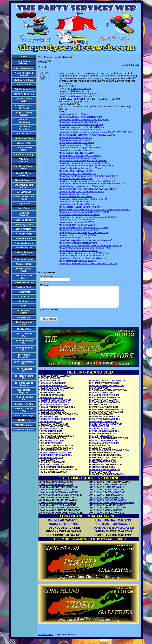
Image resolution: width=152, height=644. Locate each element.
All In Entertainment (24, 68)
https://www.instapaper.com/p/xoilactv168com (81, 127)
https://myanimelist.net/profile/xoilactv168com (81, 191)
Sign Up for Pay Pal (24, 404)
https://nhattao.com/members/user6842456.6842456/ (85, 248)
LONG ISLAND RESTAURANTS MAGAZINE (111, 507)
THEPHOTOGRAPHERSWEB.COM (105, 428)
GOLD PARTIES (24, 229)
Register (135, 65)
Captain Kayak (24, 143)
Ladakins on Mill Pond (24, 149)
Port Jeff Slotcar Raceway (24, 174)
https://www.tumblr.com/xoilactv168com (78, 122)
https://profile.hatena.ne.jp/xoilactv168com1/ (81, 148)
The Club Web (24, 329)
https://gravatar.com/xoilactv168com (77, 143)
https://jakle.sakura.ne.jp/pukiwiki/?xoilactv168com (84, 227)
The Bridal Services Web (24, 342)
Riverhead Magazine (24, 430)
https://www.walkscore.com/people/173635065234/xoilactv (88, 189)
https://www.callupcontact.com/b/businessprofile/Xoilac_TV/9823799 (92, 184)
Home (24, 57)
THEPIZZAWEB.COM (99, 430)
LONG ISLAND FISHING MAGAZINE (57, 507)
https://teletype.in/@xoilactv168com (77, 220)
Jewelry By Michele (24, 225)
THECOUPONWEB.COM (50, 426)
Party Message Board (49, 57)
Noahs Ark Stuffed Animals (24, 74)
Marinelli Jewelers (24, 180)
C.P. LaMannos (24, 192)
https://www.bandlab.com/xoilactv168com (79, 215)
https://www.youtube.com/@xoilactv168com (80, 117)
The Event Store (24, 238)
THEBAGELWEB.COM (49, 382)
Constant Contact (24, 425)
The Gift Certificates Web (24, 410)
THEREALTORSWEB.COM (102, 440)
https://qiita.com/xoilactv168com (75, 140)
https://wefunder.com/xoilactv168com (77, 225)
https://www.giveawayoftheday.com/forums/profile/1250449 (88, 217)
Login (125, 65)
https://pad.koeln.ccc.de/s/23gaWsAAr (78, 235)
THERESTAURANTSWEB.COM (104, 445)
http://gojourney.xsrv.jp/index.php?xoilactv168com (83, 233)
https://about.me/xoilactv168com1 (76, 179)
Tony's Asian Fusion (24, 94)
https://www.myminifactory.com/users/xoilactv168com (85, 163)
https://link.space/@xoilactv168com (76, 204)
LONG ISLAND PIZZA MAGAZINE (106, 501)
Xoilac (62, 73)
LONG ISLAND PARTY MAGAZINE (107, 496)
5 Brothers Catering (24, 155)
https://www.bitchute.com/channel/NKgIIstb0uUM (83, 199)
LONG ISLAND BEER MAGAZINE (56, 489)
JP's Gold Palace (24, 234)
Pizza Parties (24, 292)
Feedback (24, 301)
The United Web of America (24, 384)
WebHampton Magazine (24, 391)
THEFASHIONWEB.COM (50, 435)
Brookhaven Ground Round (24, 198)
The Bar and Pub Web (24, 335)
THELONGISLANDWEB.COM (103, 404)
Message (45, 285)
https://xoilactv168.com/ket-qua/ (75, 91)
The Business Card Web (24, 398)
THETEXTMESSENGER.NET (103, 464)
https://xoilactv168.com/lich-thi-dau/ (76, 96)
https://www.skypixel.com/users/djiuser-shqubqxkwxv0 (86, 240)
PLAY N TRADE (24, 134)
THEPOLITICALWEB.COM (101, 433)
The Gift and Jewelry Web (24, 356)
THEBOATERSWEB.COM (51, 402)
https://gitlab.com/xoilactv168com (75, 150)
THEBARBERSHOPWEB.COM (53, 390)
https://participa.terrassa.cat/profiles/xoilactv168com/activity (88, 263)
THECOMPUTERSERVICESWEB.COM (57, 423)
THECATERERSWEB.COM (51, 414)
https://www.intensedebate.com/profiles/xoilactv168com (86, 166)
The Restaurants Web (24, 323)
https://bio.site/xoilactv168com (74, 194)
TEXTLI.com (24, 420)
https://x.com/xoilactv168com (73, 114)
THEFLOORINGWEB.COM (51, 445)
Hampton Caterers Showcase (24, 107)
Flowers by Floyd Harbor (24, 270)
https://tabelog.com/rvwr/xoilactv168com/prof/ (81, 186)
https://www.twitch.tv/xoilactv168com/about (80, 130)
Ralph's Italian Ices (24, 89)
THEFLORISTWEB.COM (50, 447)
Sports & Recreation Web (24, 363)
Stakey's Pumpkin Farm (24, 254)
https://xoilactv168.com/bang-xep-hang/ (78, 94)
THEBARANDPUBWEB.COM (52, 387)
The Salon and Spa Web (24, 349)
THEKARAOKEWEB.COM (101, 397)
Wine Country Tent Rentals (24, 186)
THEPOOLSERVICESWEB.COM (104, 435)
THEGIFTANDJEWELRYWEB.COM (55, 457)
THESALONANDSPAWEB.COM (104, 447)
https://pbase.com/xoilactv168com (76, 197)
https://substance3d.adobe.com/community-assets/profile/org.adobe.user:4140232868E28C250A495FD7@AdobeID (95, 208)
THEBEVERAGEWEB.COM (52, 394)
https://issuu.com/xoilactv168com (75, 145)
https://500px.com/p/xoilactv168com (77, 153)
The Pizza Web (24, 317)
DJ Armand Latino (24, 259)
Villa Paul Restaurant (24, 160)
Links (24, 306)
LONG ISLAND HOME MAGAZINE (106, 491)
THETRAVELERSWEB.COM (102, 471)
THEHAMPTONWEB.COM (51, 469)
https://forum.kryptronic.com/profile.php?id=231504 (84, 212)
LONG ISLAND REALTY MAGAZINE (107, 504)
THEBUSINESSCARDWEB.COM (54, 406)
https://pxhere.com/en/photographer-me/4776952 (83, 161)
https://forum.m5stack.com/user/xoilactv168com (82, 258)
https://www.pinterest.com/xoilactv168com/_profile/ (84, 119)
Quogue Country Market (24, 100)
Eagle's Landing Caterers (24, 114)
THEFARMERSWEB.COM (51, 433)
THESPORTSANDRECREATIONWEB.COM (109, 454)
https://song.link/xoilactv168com (75, 202)
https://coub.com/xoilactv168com (75, 238)
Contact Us (24, 297)
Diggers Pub (24, 204)
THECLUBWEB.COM (49, 421)
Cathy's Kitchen (24, 264)
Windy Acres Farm (24, 138)
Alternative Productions (24, 121)
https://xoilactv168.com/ (80, 89)
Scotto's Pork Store (24, 80)
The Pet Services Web (24, 370)
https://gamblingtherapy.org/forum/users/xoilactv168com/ (87, 181)
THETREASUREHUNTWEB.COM (105, 474)
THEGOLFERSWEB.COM (51, 462)
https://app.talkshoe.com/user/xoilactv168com (81, 256)
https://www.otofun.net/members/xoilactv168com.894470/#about (91, 245)
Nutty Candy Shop (24, 243)
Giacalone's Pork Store (24, 277)
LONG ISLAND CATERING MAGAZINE (59, 496)
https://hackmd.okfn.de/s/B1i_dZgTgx (77, 261)
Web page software (46, 639)
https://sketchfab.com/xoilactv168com (77, 173)
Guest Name (46, 277)
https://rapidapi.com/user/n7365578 (76, 222)
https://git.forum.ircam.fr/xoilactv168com (79, 251)
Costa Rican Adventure (24, 128)
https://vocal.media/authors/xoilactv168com (80, 168)
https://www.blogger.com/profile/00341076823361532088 (87, 135)
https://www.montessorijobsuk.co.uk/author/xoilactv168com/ (88, 176)
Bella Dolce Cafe (24, 248)
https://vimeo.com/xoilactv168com (76, 137)
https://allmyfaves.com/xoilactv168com (78, 243)
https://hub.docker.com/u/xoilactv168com (79, 230)
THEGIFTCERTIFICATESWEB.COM (55, 459)
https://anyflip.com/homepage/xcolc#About (80, 155)
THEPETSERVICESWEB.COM (103, 426)
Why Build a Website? (24, 63)
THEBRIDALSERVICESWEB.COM (55, 404)
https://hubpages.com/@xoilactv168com (79, 158)
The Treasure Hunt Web (24, 377)
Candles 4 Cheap (24, 287)
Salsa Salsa (24, 208)
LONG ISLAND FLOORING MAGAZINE (59, 512)
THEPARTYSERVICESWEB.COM (105, 423)
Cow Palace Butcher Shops (24, 167)
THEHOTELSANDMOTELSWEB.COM (107, 390)
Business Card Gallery (24, 312)
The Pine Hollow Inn (24, 283)
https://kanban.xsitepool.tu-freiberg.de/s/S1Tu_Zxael (85, 253)
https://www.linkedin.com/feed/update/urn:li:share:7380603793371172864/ (95, 132)
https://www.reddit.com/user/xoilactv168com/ (81, 125)
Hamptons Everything (24, 214)
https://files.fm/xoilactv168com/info (76, 171)
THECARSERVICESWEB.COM (53, 409)
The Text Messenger (24, 416)
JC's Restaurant (24, 85)
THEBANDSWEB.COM (49, 385)
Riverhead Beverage (24, 220)
